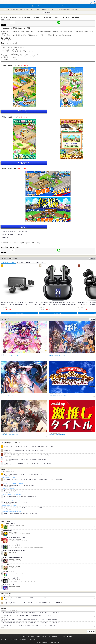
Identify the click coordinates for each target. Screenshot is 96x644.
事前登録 (44, 13)
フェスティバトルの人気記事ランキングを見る (10, 489)
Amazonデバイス (30, 262)
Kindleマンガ (20, 262)
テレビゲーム (39, 262)
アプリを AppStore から (24, 111)
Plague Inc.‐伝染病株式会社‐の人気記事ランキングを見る (12, 511)
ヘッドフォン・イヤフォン (8, 262)
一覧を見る (92, 258)
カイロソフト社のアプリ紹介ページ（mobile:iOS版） (15, 232)
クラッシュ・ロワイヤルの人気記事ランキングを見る (12, 494)
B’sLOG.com (69, 636)
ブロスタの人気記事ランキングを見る (9, 506)
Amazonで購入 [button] (19, 313)
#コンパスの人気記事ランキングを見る (9, 478)
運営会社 (38, 636)
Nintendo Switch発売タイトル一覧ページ (12, 235)
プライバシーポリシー (46, 636)
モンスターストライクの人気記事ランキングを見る (11, 500)
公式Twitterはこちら (7, 238)
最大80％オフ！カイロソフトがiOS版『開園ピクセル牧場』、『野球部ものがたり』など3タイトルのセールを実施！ (55, 9)
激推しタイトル (51, 13)
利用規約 (33, 636)
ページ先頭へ (92, 631)
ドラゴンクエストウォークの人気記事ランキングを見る (12, 483)
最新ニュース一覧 (24, 9)
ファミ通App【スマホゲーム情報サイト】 (10, 9)
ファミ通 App (6, 2)
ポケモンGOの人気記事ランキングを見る (9, 517)
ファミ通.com (62, 636)
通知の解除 (55, 636)
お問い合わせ (27, 636)
